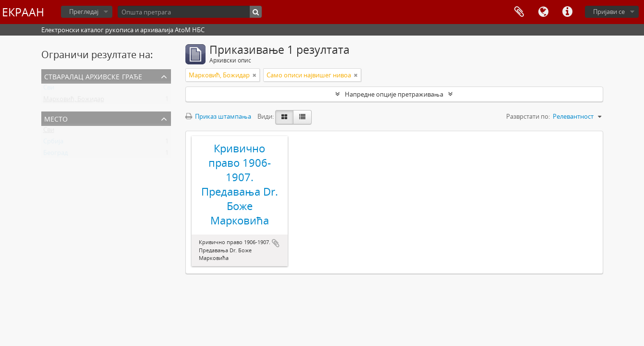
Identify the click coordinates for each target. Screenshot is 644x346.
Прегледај (84, 12)
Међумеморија (519, 12)
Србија (53, 143)
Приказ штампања (218, 116)
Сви (49, 89)
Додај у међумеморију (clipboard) (276, 243)
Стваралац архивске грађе (93, 76)
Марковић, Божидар (74, 101)
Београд (55, 155)
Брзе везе (567, 12)
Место (56, 118)
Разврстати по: (528, 116)
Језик (543, 12)
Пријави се (609, 12)
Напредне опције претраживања (394, 94)
